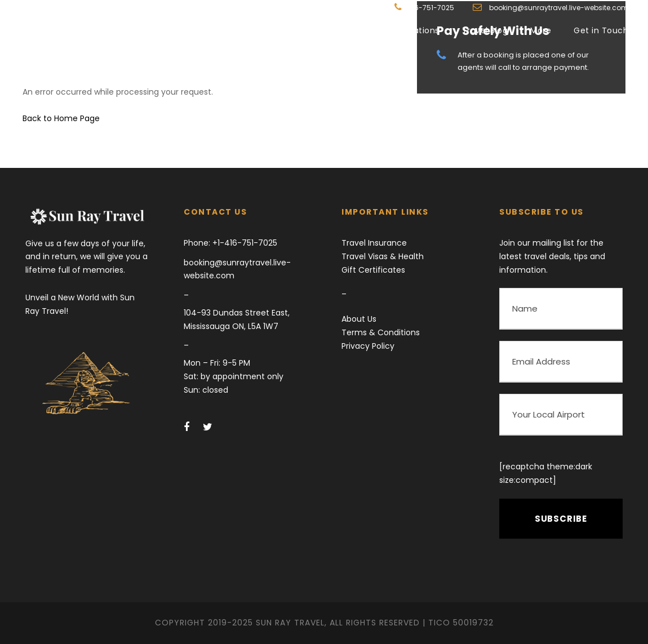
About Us (359, 319)
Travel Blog (485, 30)
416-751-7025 (431, 8)
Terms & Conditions (381, 332)
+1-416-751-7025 (244, 243)
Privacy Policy (368, 346)
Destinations (413, 30)
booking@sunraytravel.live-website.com (558, 8)
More (541, 30)
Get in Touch (601, 30)
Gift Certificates (373, 270)
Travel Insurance (374, 243)
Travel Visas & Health (383, 256)
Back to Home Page (61, 118)
